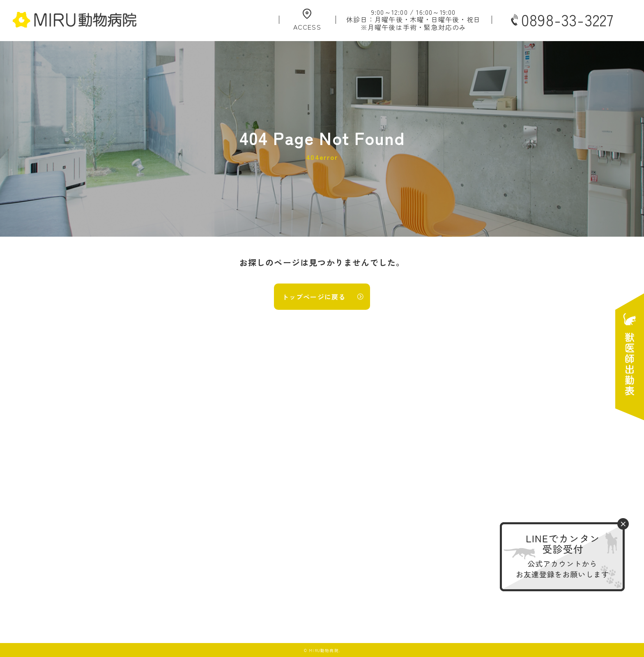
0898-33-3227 (561, 20)
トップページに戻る (314, 297)
